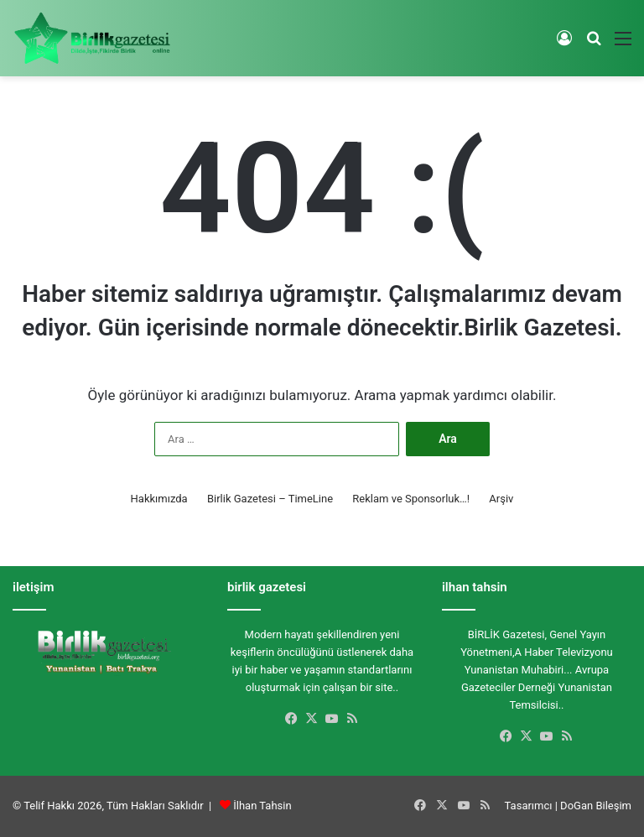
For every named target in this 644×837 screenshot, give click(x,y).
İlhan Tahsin (262, 806)
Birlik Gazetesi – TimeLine (270, 499)
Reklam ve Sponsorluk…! (411, 499)
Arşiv (501, 499)
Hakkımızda (159, 499)
